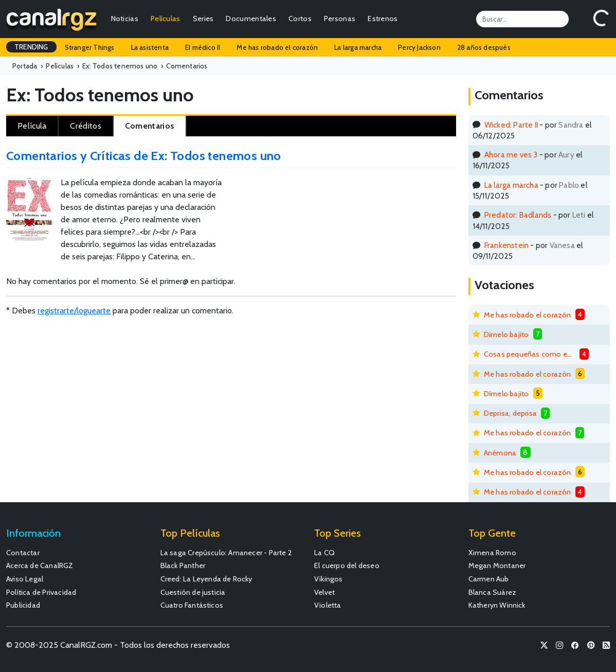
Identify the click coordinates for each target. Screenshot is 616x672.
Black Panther (183, 565)
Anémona (500, 453)
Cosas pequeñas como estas (530, 354)
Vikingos (329, 579)
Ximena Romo (492, 553)
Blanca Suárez (493, 592)
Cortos (300, 19)
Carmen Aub (489, 579)
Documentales (251, 19)
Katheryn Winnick (497, 605)
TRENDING (31, 47)
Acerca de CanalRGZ (40, 565)
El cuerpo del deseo (347, 565)
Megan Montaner (497, 565)
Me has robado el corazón (277, 47)
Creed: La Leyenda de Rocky (206, 579)
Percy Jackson (419, 47)
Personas (340, 19)
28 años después (484, 47)
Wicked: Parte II (511, 125)
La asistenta (150, 47)
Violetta (328, 605)
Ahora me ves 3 (511, 155)
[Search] (522, 19)
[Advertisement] (385, 210)
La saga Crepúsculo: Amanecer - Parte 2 (227, 553)
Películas (166, 19)
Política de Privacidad (41, 592)
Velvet (324, 592)
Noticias (125, 19)
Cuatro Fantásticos (192, 605)
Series (203, 19)
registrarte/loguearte (74, 311)
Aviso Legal (25, 579)
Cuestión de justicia (193, 592)
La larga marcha (358, 47)
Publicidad (23, 605)
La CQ (324, 553)
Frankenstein (506, 245)
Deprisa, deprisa (510, 413)
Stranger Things (90, 47)
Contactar (23, 553)
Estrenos (383, 19)
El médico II (203, 47)
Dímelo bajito (506, 334)
